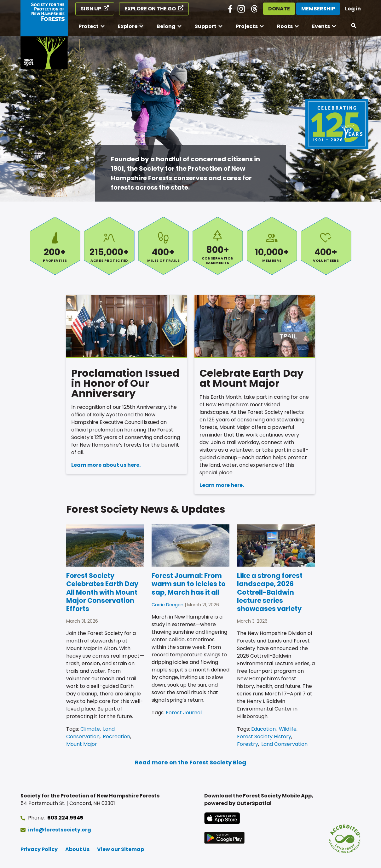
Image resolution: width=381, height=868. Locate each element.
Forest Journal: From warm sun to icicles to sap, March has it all (189, 584)
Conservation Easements (218, 246)
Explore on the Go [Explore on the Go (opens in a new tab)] (150, 9)
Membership (318, 9)
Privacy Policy (39, 849)
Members (272, 246)
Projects (247, 26)
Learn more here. (222, 485)
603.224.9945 (65, 818)
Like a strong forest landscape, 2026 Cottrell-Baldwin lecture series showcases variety (270, 592)
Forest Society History (264, 737)
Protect (89, 26)
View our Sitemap (121, 849)
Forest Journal (184, 713)
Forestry (248, 744)
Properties (55, 246)
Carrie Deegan (167, 605)
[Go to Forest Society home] (44, 35)
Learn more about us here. (106, 465)
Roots (285, 26)
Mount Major (82, 744)
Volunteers (326, 246)
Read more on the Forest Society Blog (190, 762)
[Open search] (354, 26)
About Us (77, 849)
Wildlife (288, 729)
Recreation (116, 737)
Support (206, 26)
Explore (128, 26)
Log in (353, 9)
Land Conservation (90, 733)
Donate (279, 9)
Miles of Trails (164, 246)
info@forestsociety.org (60, 830)
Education (263, 729)
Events (321, 26)
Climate (90, 729)
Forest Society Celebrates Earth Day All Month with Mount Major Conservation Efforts (102, 592)
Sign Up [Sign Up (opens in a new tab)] (91, 9)
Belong (166, 26)
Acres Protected (109, 246)
